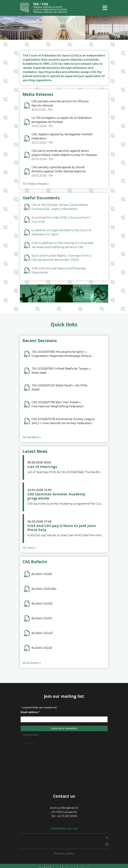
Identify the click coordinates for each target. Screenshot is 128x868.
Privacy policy (64, 853)
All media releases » (36, 184)
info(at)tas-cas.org (64, 828)
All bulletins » (32, 663)
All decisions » (32, 437)
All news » (29, 548)
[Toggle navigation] (105, 8)
